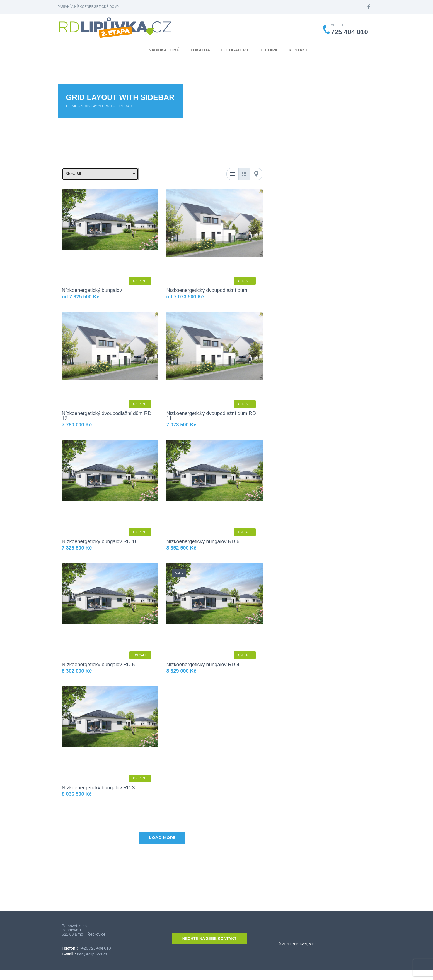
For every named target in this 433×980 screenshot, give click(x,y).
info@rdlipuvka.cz (92, 954)
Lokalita (200, 50)
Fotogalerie (235, 50)
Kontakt (298, 50)
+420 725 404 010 (95, 948)
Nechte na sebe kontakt (209, 938)
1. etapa (269, 50)
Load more (162, 838)
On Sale (245, 281)
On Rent (140, 281)
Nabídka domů (164, 50)
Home (72, 106)
